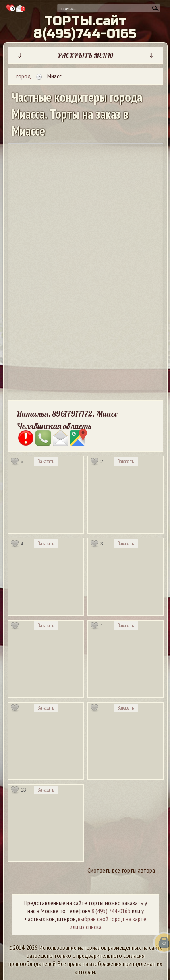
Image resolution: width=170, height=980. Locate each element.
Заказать (46, 461)
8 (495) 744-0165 (111, 911)
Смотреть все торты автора (121, 870)
